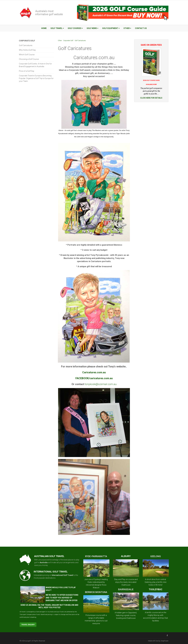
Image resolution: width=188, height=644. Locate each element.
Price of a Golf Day (27, 71)
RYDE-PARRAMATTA (96, 556)
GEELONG (156, 556)
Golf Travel (57, 28)
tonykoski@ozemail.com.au (101, 384)
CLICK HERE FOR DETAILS (151, 98)
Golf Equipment (111, 28)
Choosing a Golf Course (29, 59)
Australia (44, 562)
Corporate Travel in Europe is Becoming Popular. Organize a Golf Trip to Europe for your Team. (36, 78)
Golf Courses (75, 28)
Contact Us (141, 28)
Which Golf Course (27, 55)
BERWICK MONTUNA (96, 592)
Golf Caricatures (80, 40)
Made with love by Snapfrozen (158, 641)
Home (44, 28)
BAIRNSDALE (126, 589)
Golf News (92, 28)
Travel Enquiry (28, 625)
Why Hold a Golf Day (27, 50)
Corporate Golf (68, 40)
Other (127, 28)
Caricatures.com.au (94, 58)
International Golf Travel (62, 575)
